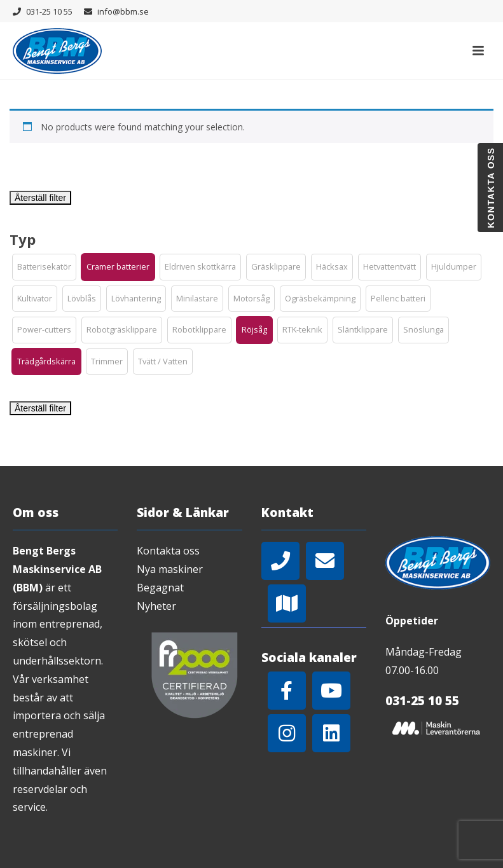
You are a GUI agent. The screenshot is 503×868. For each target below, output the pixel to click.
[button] (44, 267)
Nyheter (156, 606)
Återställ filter (40, 198)
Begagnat (160, 588)
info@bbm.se (123, 11)
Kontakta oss (168, 551)
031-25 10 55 (49, 11)
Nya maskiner (170, 569)
